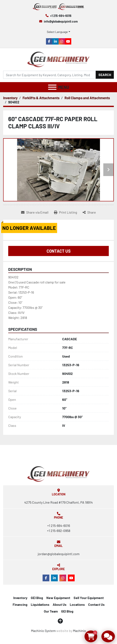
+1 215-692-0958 (59, 531)
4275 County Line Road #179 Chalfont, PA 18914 (58, 502)
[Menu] (52, 87)
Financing (20, 604)
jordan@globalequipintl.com (59, 554)
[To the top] (60, 621)
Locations (77, 604)
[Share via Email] (35, 212)
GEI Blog (37, 598)
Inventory (20, 598)
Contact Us (59, 251)
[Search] (49, 75)
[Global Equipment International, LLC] (58, 473)
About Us (60, 604)
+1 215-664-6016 (61, 16)
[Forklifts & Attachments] (41, 98)
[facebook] (49, 41)
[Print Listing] (66, 212)
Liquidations (40, 604)
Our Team (51, 611)
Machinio (79, 631)
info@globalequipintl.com (61, 21)
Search (105, 75)
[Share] (89, 212)
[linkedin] (55, 41)
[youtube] (68, 41)
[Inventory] (10, 98)
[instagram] (62, 41)
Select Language (57, 32)
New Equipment (58, 598)
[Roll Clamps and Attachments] (87, 98)
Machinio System (43, 631)
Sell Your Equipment (89, 598)
